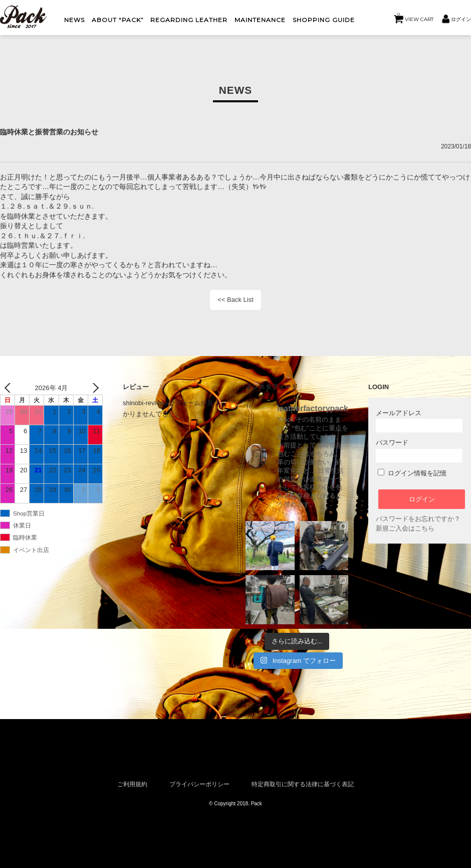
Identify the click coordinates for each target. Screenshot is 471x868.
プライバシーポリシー (199, 784)
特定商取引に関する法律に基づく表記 (303, 784)
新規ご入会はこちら (405, 528)
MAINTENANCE (260, 20)
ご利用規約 (132, 784)
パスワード (419, 451)
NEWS (74, 20)
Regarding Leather (189, 20)
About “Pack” (118, 20)
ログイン (461, 19)
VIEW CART (415, 17)
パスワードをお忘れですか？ (418, 519)
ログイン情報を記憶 (412, 473)
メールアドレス (419, 421)
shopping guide (324, 20)
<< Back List (235, 300)
